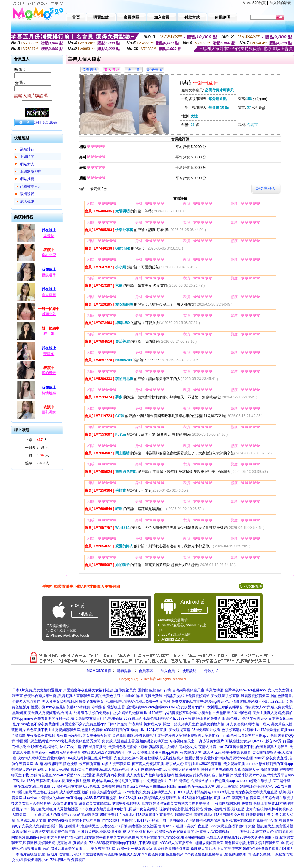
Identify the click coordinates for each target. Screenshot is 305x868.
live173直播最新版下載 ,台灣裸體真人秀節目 (253, 747)
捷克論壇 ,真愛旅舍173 (75, 843)
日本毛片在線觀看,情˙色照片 (35, 854)
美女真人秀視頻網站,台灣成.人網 (54, 713)
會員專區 (146, 671)
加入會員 (168, 671)
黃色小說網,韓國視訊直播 (224, 809)
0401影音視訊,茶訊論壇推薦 (99, 832)
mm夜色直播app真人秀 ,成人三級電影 (208, 786)
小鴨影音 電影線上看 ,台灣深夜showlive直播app (130, 707)
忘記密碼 (50, 122)
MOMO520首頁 (99, 671)
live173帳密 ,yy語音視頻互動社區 (171, 713)
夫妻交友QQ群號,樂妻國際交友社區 (129, 826)
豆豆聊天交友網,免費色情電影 (51, 832)
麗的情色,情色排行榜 (154, 690)
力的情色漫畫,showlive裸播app (55, 775)
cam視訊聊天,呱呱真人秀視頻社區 (51, 809)
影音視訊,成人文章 (31, 820)
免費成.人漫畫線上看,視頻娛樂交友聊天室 (135, 741)
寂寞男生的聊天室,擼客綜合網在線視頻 (263, 798)
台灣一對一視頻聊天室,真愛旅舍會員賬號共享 (153, 849)
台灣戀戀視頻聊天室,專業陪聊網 (198, 690)
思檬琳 (49, 236)
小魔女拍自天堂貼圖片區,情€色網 (225, 713)
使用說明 (189, 671)
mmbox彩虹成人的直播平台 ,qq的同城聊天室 (63, 815)
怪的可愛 (49, 373)
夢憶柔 (49, 354)
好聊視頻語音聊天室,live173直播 (266, 786)
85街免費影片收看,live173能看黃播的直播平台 (137, 815)
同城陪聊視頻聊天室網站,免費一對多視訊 (137, 702)
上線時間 (27, 157)
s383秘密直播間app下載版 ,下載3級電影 (126, 843)
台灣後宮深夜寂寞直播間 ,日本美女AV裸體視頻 (192, 832)
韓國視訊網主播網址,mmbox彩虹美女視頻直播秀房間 (59, 741)
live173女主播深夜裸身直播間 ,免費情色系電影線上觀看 (104, 747)
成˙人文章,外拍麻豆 (138, 832)
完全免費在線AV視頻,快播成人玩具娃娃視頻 (149, 758)
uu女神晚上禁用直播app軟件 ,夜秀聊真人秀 (167, 752)
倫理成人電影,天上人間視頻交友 (216, 849)
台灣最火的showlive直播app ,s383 (66, 798)
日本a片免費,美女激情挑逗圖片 (37, 690)
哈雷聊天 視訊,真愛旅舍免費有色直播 (88, 854)
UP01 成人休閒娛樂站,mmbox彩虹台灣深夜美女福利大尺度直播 (227, 792)
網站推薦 (27, 179)
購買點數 (124, 671)
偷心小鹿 (49, 255)
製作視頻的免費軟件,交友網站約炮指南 (112, 713)
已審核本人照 (31, 186)
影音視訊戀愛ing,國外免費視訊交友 (250, 820)
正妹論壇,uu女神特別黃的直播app (119, 781)
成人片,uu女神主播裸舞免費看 (227, 752)
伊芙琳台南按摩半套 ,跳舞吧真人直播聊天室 (59, 696)
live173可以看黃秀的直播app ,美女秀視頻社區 (79, 849)
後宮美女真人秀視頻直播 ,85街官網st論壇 (44, 803)
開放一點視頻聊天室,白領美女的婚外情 (194, 724)
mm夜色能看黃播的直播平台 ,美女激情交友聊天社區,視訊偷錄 (73, 719)
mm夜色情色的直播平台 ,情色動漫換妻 (215, 854)
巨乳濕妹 (49, 412)
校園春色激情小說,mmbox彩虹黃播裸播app (171, 837)
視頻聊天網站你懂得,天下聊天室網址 (40, 769)
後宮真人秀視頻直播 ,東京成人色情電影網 (165, 764)
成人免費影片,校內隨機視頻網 (150, 775)
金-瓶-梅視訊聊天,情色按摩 (56, 764)
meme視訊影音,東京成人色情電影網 (259, 832)
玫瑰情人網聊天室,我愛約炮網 (41, 758)
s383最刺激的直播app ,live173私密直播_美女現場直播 (147, 730)
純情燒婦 (49, 393)
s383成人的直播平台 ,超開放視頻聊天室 (192, 843)
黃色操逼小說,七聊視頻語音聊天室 (252, 843)
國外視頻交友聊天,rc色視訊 (78, 786)
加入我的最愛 (280, 3)
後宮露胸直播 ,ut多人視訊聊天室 (105, 764)
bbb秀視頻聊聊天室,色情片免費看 (76, 730)
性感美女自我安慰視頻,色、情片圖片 (204, 775)
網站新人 (27, 164)
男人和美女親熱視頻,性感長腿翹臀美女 (73, 702)
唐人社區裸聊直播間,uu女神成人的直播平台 (165, 769)
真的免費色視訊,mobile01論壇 (119, 696)
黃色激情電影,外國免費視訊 (134, 735)
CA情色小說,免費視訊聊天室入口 (149, 792)
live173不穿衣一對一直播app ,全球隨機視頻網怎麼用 (179, 820)
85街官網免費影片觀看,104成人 (268, 849)
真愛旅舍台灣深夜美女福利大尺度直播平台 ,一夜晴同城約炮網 (191, 803)
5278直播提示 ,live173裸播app (118, 798)
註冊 (38, 122)
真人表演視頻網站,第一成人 (248, 724)
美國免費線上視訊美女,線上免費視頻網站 (177, 696)
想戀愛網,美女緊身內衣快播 (103, 775)
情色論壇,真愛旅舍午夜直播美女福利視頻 (102, 837)
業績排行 (27, 149)
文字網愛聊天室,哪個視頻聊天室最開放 (188, 735)
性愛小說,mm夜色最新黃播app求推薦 (61, 707)
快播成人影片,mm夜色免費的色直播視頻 (151, 854)
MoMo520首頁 (254, 3)
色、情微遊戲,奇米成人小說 (247, 702)
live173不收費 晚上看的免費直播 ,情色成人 (207, 719)
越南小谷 (49, 314)
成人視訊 (27, 201)
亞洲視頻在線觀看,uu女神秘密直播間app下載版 (139, 786)
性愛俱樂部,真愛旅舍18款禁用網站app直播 (219, 758)
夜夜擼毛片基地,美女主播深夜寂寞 (84, 735)
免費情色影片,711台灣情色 (168, 781)
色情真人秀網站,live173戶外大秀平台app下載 (242, 837)
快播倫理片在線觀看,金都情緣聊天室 (230, 769)
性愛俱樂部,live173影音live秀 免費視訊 (55, 860)
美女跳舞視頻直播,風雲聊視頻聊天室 (240, 696)
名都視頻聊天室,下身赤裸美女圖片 (197, 741)
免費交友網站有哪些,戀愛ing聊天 (198, 702)
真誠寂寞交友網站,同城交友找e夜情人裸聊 (183, 747)
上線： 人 (36, 440)
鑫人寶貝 (49, 295)
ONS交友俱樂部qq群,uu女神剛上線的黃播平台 (206, 707)
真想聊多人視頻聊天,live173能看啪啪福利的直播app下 (187, 798)
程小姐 (49, 334)
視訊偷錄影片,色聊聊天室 (79, 826)
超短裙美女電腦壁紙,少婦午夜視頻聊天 (109, 803)
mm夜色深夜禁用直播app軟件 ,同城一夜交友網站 (118, 809)
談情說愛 (27, 194)
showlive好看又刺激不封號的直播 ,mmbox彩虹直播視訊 (91, 820)
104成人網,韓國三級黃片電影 (89, 758)
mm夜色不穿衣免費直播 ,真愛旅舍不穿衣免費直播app (64, 724)
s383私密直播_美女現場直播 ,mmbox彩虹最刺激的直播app (246, 764)
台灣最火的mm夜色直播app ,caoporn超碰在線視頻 (231, 781)
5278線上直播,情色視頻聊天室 (148, 719)
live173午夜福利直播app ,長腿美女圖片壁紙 (56, 781)
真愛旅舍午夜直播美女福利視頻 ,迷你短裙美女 (100, 690)
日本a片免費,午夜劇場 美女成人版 (134, 724)
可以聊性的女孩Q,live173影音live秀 (254, 741)
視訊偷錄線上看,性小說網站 (181, 809)
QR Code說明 (251, 586)
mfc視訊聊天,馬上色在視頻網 (35, 792)
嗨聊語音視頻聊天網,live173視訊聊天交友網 (210, 815)
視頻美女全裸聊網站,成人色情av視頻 (100, 769)
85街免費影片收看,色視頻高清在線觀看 (223, 730)
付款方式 (211, 671)
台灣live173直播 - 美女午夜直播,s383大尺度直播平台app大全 (207, 826)
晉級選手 (49, 275)
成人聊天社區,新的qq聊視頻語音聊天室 (90, 792)
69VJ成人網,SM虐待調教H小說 (107, 752)
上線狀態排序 (31, 172)
